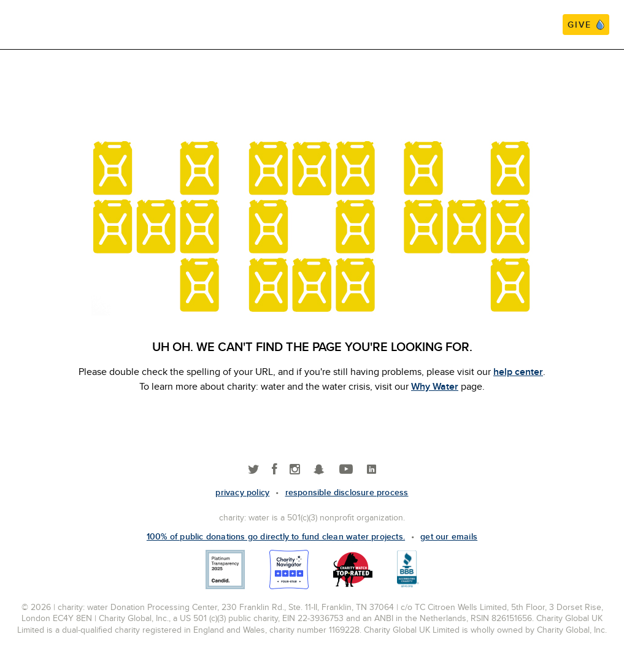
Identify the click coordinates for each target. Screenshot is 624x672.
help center (518, 372)
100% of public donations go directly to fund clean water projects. (276, 536)
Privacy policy (242, 492)
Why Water (435, 386)
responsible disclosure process (347, 492)
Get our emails (449, 536)
